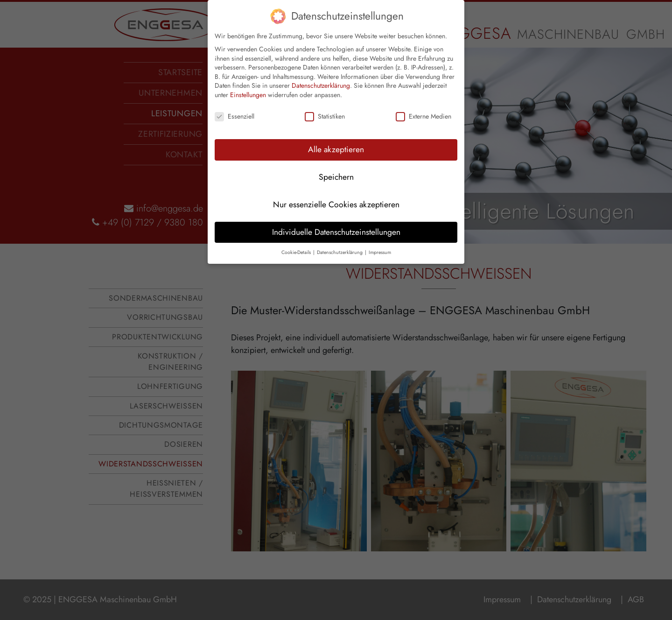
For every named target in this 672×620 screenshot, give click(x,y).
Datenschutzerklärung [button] (340, 242)
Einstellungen (248, 85)
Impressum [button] (380, 242)
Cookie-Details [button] (297, 242)
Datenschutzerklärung (321, 75)
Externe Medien (423, 106)
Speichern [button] (336, 166)
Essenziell (234, 106)
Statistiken (325, 106)
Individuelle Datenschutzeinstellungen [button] (336, 221)
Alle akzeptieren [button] (336, 139)
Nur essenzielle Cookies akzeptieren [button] (336, 194)
